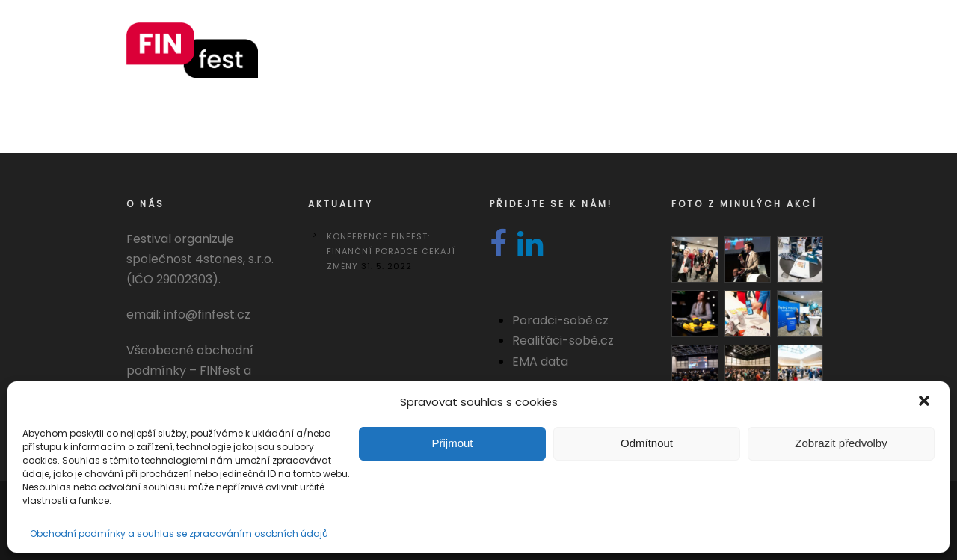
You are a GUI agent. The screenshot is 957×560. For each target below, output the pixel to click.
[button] (926, 402)
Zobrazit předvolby (841, 443)
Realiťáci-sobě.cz (563, 341)
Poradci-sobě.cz (560, 320)
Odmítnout (647, 443)
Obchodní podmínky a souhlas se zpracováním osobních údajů (179, 533)
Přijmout (452, 443)
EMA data (540, 361)
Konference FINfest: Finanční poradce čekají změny (391, 251)
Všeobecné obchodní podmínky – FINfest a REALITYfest (190, 370)
